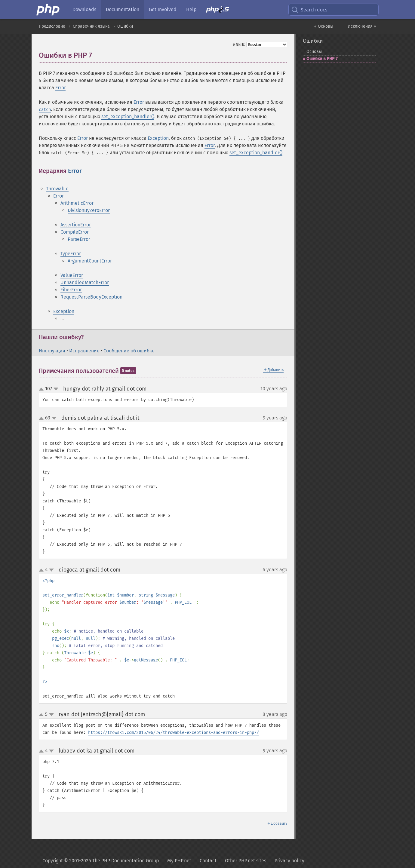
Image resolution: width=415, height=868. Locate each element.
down (56, 389)
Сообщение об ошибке (129, 351)
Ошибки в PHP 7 (322, 59)
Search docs (309, 10)
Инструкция (52, 351)
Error (60, 88)
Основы (314, 52)
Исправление (84, 351)
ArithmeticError (77, 203)
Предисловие (52, 26)
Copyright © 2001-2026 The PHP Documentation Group (101, 861)
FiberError (71, 290)
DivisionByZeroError (89, 210)
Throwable (57, 189)
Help (191, 9)
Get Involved (163, 9)
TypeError (71, 254)
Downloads (84, 9)
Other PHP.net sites (246, 861)
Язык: (239, 44)
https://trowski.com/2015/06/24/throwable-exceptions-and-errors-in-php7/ (174, 733)
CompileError (75, 232)
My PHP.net (179, 861)
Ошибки (125, 26)
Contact (208, 861)
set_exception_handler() (128, 117)
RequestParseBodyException (91, 297)
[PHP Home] (48, 10)
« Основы (324, 26)
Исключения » (362, 26)
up (42, 389)
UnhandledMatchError (85, 282)
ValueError (72, 275)
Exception (158, 138)
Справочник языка (91, 26)
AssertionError (76, 225)
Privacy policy (289, 861)
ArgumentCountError (90, 261)
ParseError (79, 239)
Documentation (123, 9)
